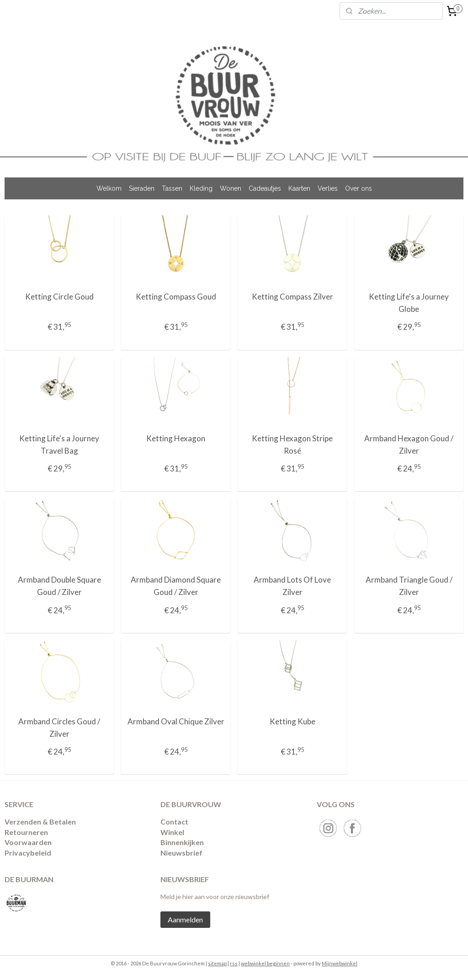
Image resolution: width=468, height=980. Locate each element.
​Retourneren (26, 832)
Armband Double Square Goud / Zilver (59, 586)
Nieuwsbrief (181, 853)
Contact (174, 822)
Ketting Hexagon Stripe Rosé (292, 444)
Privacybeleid (28, 853)
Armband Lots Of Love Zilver (292, 586)
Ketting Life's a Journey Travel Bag (59, 444)
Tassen (172, 188)
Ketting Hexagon (176, 438)
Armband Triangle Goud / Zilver (409, 586)
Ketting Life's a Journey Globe (409, 303)
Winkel (172, 832)
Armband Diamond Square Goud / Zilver (176, 586)
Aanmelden (185, 919)
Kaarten (299, 188)
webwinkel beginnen (265, 963)
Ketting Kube (292, 721)
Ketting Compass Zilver (292, 297)
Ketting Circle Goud (59, 297)
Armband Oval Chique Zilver (176, 721)
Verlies (328, 188)
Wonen (231, 188)
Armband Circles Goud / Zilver (59, 727)
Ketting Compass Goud (176, 297)
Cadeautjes (265, 188)
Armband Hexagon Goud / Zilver (409, 444)
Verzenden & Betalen (40, 822)
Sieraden (142, 188)
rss (234, 963)
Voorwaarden (28, 842)
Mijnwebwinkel (340, 963)
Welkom (109, 188)
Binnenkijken (182, 842)
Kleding (201, 188)
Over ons (359, 188)
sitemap (217, 963)
